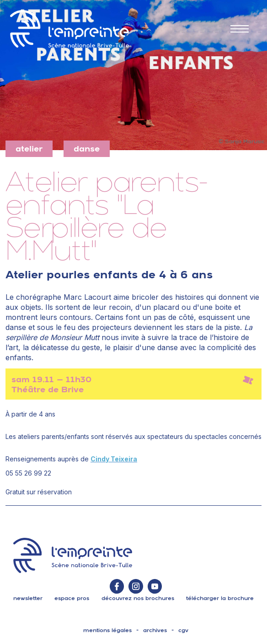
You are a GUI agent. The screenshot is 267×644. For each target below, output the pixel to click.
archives (155, 630)
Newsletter (28, 598)
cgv (183, 630)
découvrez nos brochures (138, 598)
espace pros (72, 598)
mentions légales (107, 630)
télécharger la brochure (220, 598)
